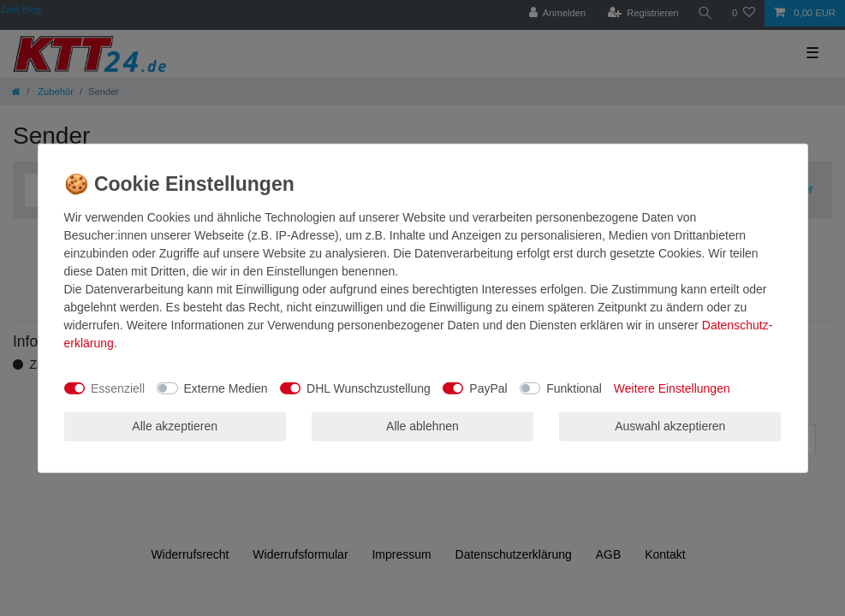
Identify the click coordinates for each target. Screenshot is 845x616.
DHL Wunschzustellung (369, 388)
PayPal (488, 388)
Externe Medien (226, 388)
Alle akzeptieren (175, 426)
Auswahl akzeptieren (670, 426)
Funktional (574, 388)
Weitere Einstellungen (672, 388)
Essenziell (118, 388)
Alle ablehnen (422, 426)
